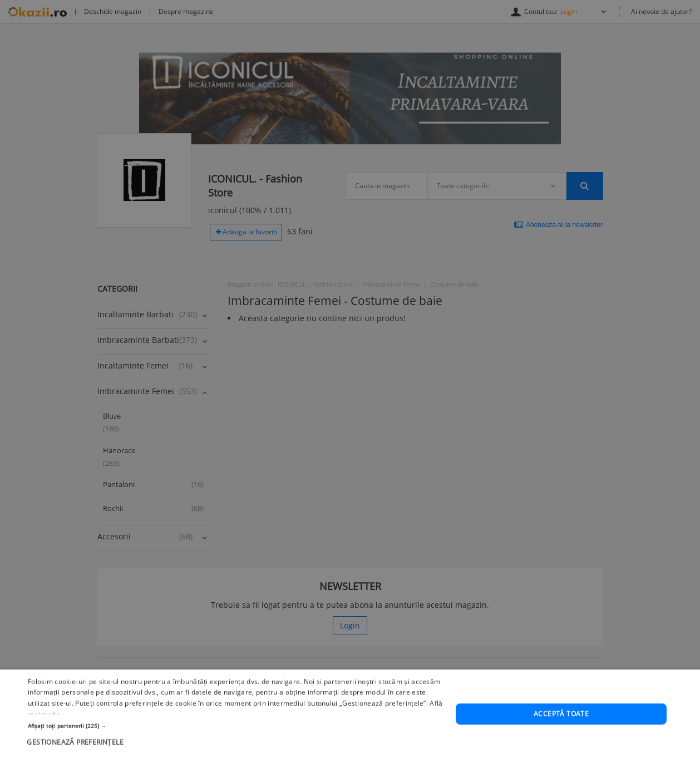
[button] (235, 752)
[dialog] (350, 378)
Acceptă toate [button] (561, 740)
